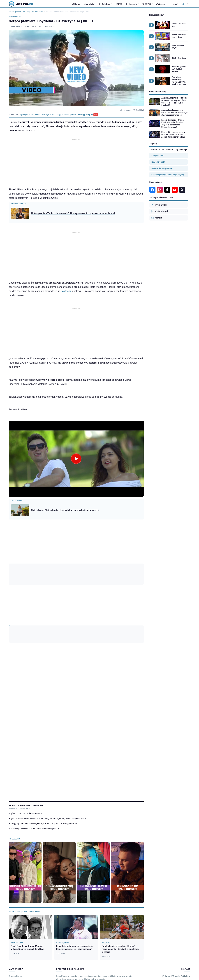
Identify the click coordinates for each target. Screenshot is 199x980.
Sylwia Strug (15, 881)
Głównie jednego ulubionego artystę (168, 175)
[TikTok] (139, 555)
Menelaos (82, 873)
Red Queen (29, 873)
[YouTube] (133, 555)
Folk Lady (143, 877)
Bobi (184, 877)
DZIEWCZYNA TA (100, 567)
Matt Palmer (62, 873)
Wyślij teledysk (160, 211)
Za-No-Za (175, 877)
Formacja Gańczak (178, 873)
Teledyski (105, 4)
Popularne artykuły (158, 92)
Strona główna (15, 12)
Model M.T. (154, 877)
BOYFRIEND (33, 567)
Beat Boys (118, 877)
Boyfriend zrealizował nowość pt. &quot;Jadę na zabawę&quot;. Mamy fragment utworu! (48, 668)
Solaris (165, 877)
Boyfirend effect (17, 567)
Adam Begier (16, 27)
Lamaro (40, 873)
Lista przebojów (156, 15)
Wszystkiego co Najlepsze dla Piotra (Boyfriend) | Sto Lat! (34, 678)
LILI (20, 873)
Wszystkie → (185, 868)
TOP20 (147, 4)
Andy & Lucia (131, 877)
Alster (12, 877)
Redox (108, 877)
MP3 (119, 4)
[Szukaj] (183, 4)
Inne (174, 4)
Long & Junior (121, 873)
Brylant (13, 873)
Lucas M (109, 873)
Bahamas (163, 873)
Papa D (133, 873)
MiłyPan (91, 877)
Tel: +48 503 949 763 (177, 833)
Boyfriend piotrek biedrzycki (78, 567)
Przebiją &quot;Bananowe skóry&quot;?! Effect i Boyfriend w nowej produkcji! (43, 673)
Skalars (31, 877)
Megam (82, 877)
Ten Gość (72, 877)
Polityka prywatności (176, 889)
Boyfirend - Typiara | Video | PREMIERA (26, 663)
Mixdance (41, 877)
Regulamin (162, 889)
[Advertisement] (76, 163)
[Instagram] (127, 555)
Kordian (52, 877)
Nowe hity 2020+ (159, 162)
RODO (188, 889)
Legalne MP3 (15, 850)
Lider (100, 873)
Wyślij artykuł (159, 205)
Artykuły (89, 4)
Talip (72, 873)
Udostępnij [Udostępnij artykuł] (125, 110)
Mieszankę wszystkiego (162, 168)
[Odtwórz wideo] (76, 459)
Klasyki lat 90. (158, 156)
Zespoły (161, 4)
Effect (114, 567)
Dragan (153, 873)
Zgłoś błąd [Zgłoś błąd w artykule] (138, 110)
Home (76, 4)
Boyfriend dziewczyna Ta (52, 567)
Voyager (61, 877)
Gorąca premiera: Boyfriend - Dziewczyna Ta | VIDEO (31, 573)
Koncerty (132, 4)
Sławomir (50, 873)
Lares (100, 877)
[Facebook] (121, 555)
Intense (92, 873)
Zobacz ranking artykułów (19, 545)
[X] (182, 190)
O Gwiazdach (38, 12)
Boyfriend (66, 291)
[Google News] (114, 555)
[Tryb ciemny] (188, 4)
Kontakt (156, 218)
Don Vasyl (143, 873)
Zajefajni (21, 877)
